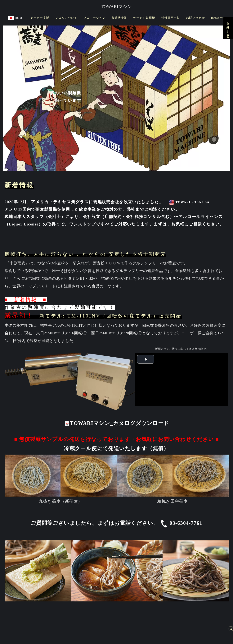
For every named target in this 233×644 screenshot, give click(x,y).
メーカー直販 (40, 18)
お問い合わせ (195, 18)
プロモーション (94, 18)
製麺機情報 (119, 18)
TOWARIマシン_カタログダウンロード (117, 423)
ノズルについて (66, 18)
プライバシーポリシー (94, 621)
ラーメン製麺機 (144, 18)
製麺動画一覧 (171, 18)
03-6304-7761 (181, 523)
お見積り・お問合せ (228, 28)
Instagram (218, 18)
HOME (16, 18)
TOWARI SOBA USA (189, 202)
